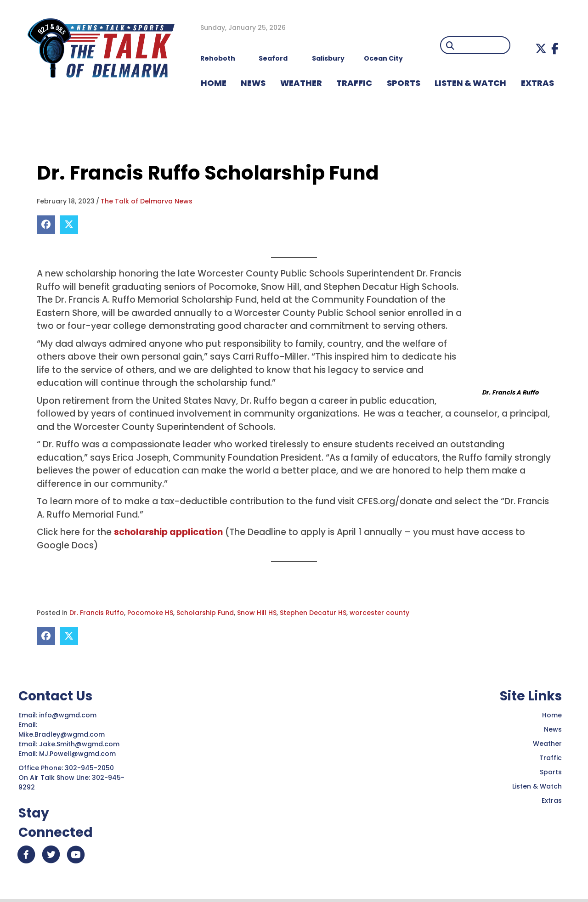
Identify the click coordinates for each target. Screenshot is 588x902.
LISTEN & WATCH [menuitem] (470, 83)
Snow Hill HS (257, 613)
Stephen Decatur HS (313, 613)
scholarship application (168, 532)
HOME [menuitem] (214, 83)
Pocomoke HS (150, 613)
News (553, 729)
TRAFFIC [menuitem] (354, 83)
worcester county (379, 613)
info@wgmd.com (69, 715)
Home (552, 715)
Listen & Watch (537, 786)
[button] (541, 48)
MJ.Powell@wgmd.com (79, 754)
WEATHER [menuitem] (301, 83)
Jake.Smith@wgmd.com (80, 744)
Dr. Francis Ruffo (97, 613)
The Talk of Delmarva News (147, 201)
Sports (551, 772)
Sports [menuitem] (404, 83)
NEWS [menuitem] (253, 83)
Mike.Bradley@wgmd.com (62, 734)
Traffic (551, 758)
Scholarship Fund (205, 613)
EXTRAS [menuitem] (537, 83)
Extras (552, 801)
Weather (547, 744)
